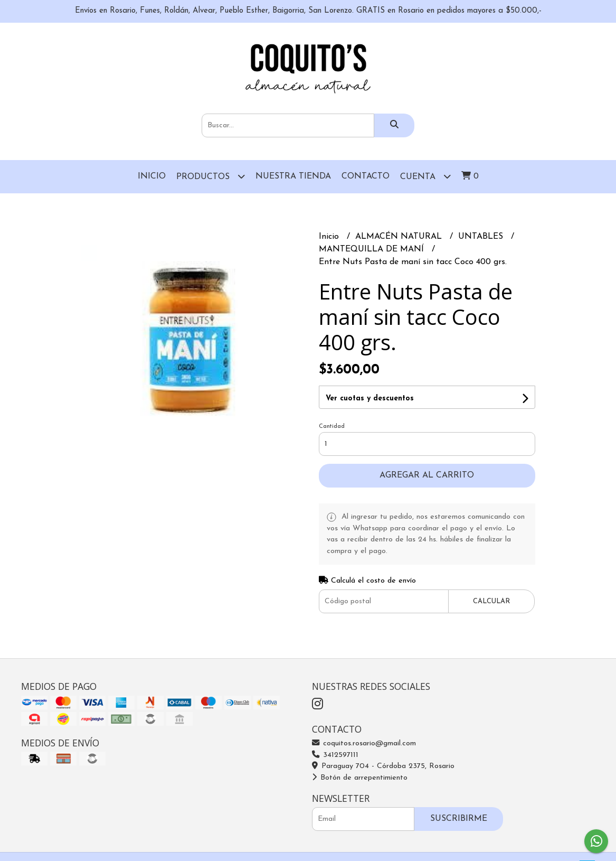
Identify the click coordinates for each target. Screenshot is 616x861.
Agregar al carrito (427, 475)
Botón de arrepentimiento (360, 778)
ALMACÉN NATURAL (400, 237)
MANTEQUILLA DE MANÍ (373, 249)
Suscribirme (459, 819)
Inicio (152, 176)
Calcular (491, 601)
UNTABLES (482, 237)
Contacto (366, 176)
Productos (211, 176)
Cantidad (332, 427)
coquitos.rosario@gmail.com (364, 743)
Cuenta (425, 176)
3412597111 (335, 755)
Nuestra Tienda (293, 176)
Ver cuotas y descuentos (370, 399)
